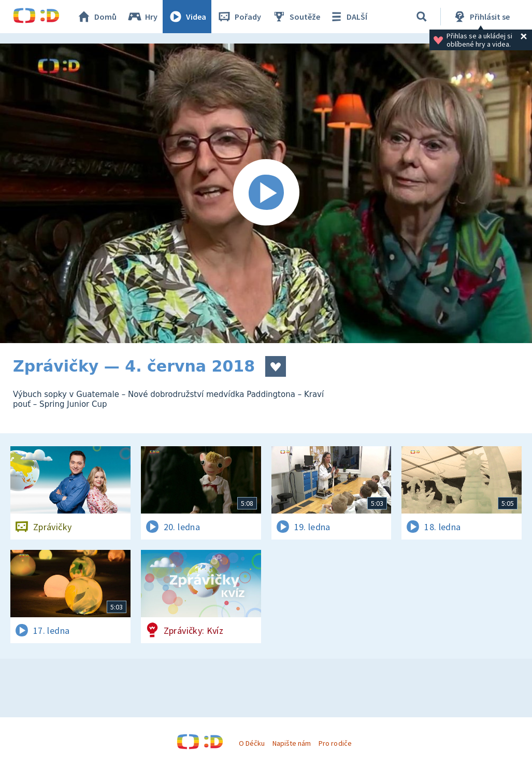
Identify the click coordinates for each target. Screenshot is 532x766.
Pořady (239, 17)
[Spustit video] (266, 193)
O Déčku (252, 743)
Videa (187, 17)
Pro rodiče (335, 743)
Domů (96, 17)
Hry (142, 17)
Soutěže (296, 17)
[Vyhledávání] (422, 17)
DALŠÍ (348, 17)
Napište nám (292, 743)
